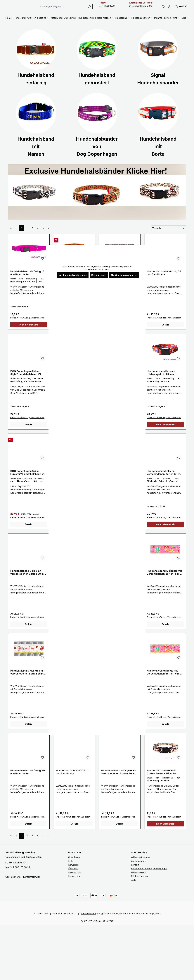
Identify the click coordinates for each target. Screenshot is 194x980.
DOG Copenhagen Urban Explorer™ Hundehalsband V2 (28, 479)
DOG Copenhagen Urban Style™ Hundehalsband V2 (26, 379)
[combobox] (73, 10)
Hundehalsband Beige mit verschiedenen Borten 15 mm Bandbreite (164, 679)
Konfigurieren (99, 275)
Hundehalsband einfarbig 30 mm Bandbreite (28, 778)
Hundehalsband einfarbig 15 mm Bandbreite (27, 279)
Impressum (74, 883)
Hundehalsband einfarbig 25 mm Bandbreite (164, 279)
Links (71, 867)
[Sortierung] (168, 235)
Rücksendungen (139, 883)
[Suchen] (97, 10)
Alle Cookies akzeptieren (124, 275)
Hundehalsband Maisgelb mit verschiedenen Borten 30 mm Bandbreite (119, 778)
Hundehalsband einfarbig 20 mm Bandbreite (73, 778)
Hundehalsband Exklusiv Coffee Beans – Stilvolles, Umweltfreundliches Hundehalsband (162, 778)
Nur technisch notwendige (73, 275)
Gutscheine (74, 864)
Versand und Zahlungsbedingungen (149, 875)
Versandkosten (88, 920)
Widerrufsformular (141, 864)
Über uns (73, 875)
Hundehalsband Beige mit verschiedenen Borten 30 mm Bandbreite (28, 579)
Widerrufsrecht (139, 879)
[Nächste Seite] (43, 235)
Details (165, 331)
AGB (133, 886)
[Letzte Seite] (48, 235)
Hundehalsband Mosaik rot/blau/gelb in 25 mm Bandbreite (161, 379)
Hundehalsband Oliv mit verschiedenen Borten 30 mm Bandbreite (165, 479)
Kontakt (135, 871)
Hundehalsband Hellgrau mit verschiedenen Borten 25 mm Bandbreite (28, 679)
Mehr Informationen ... (101, 269)
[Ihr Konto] (170, 10)
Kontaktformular (32, 883)
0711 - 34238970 (15, 869)
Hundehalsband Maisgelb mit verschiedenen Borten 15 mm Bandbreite (164, 579)
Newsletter (74, 871)
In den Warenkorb (29, 331)
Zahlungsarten (138, 867)
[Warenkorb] (181, 10)
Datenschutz (75, 879)
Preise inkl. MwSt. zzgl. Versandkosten (27, 324)
